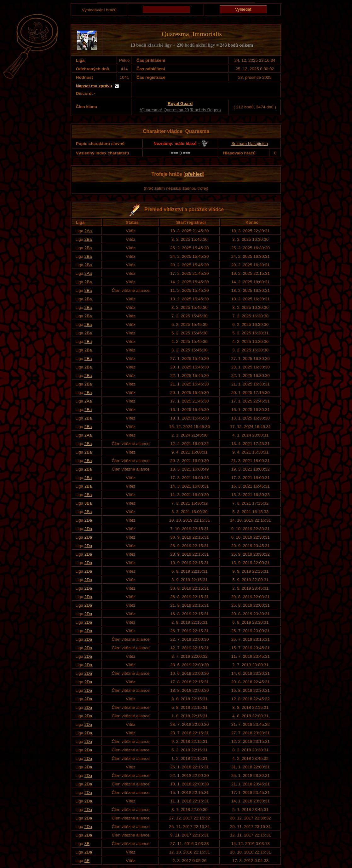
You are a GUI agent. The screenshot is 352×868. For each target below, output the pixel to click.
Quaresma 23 (176, 110)
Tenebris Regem (205, 110)
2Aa (88, 231)
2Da (88, 520)
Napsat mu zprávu (94, 86)
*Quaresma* (151, 110)
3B (87, 844)
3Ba (88, 503)
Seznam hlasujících (250, 144)
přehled (194, 174)
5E (87, 861)
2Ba (88, 239)
